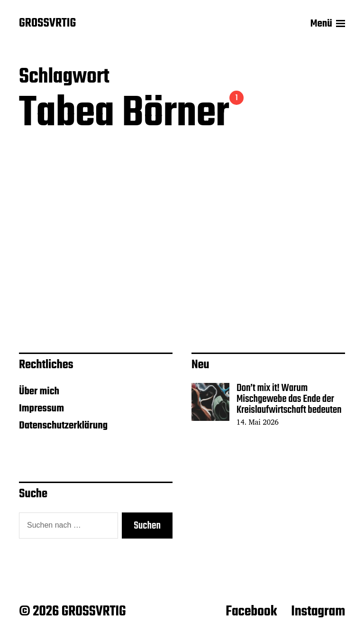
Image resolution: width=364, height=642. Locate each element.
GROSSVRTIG (47, 24)
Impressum (41, 409)
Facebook (251, 612)
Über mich (39, 391)
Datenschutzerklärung (63, 426)
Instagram (318, 612)
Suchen (147, 526)
